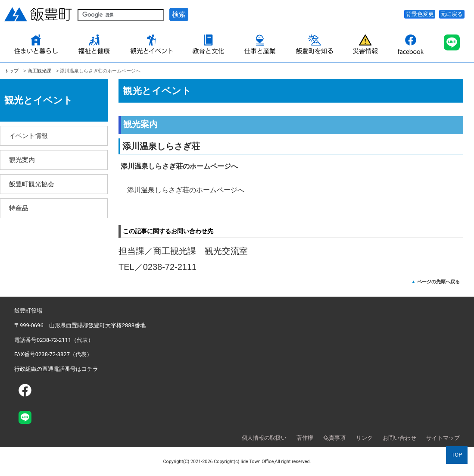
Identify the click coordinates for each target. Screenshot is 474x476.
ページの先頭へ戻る (438, 282)
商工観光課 (39, 71)
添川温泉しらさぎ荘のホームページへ (186, 190)
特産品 (19, 208)
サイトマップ (443, 438)
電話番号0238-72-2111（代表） (54, 340)
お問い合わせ (399, 438)
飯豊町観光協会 (32, 184)
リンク (364, 438)
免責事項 (334, 438)
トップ (11, 71)
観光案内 (22, 160)
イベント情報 (28, 136)
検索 (179, 14)
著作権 (305, 438)
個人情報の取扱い (264, 438)
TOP (457, 455)
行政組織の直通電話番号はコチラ (56, 369)
